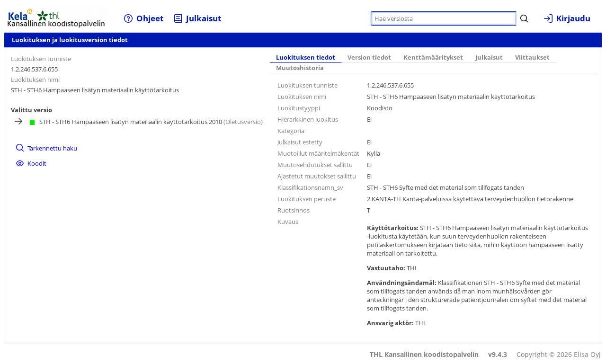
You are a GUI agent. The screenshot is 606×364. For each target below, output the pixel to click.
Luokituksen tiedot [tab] (306, 58)
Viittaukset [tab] (532, 58)
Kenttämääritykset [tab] (433, 58)
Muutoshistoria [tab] (300, 68)
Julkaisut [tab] (489, 58)
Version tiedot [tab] (369, 58)
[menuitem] (144, 18)
